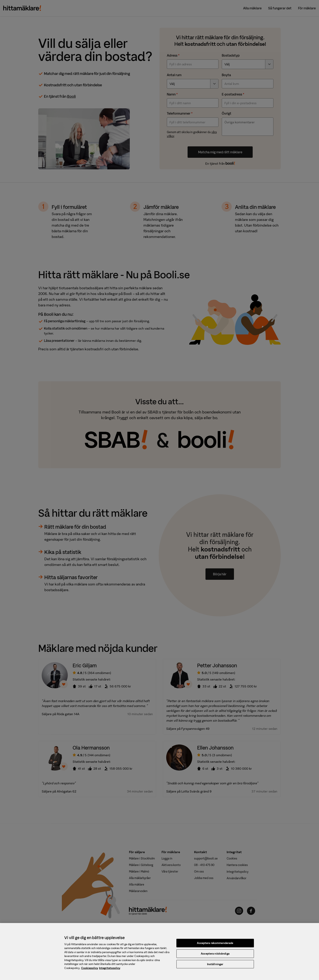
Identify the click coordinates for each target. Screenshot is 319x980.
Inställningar (215, 967)
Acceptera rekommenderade (215, 946)
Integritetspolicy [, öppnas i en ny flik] (110, 971)
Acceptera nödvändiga (215, 956)
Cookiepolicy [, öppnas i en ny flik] (90, 971)
